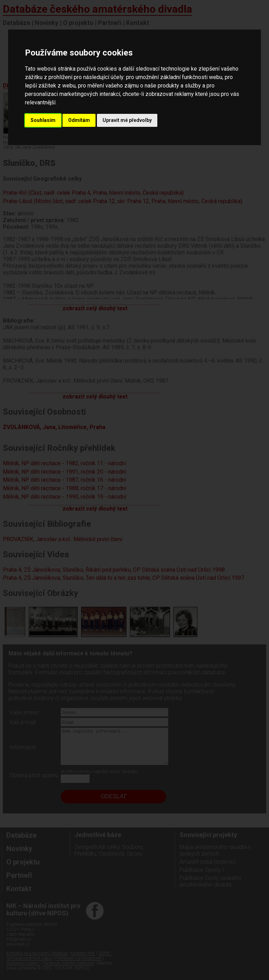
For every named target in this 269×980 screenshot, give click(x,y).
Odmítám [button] (79, 120)
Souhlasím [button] (43, 120)
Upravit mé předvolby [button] (127, 120)
